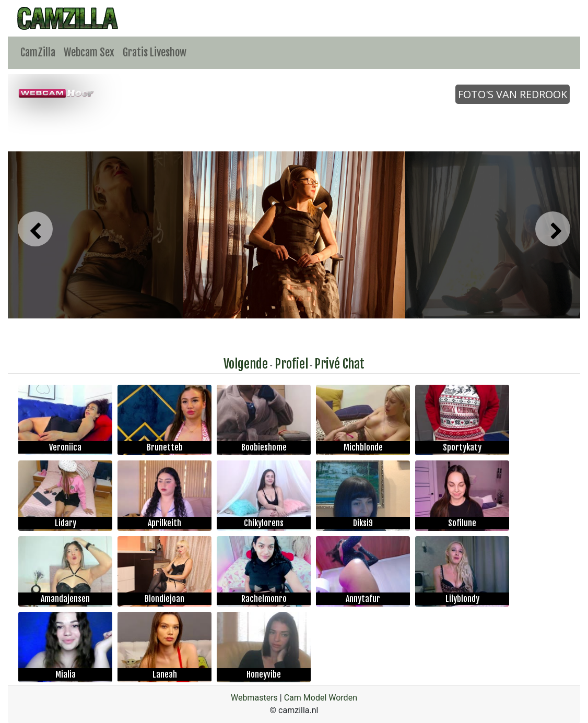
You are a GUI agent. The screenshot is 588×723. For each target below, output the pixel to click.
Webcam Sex (89, 52)
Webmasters (254, 698)
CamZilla (38, 52)
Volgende (246, 364)
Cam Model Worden (321, 698)
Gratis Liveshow (155, 52)
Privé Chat (339, 364)
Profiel (291, 364)
